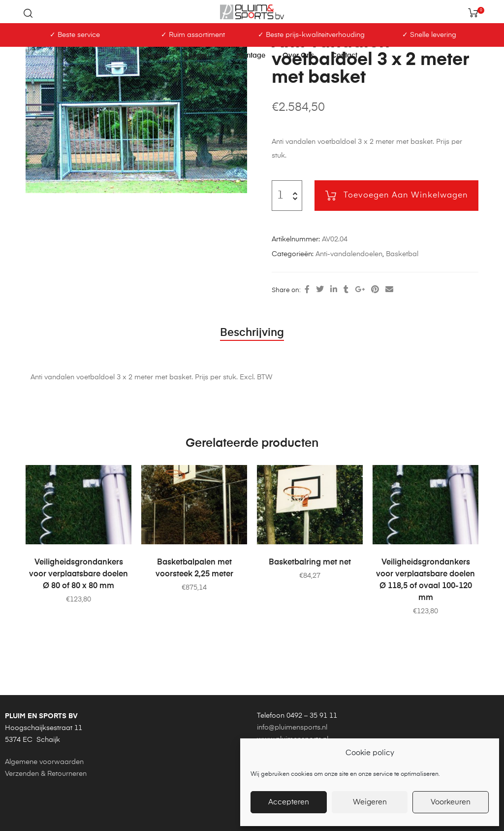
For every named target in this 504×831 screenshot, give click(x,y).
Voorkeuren (451, 802)
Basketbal (402, 254)
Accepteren (289, 802)
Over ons (298, 56)
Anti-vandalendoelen (349, 254)
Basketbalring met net (310, 563)
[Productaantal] (280, 196)
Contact (344, 56)
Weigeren (370, 802)
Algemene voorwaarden (44, 762)
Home (157, 56)
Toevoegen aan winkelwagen (406, 196)
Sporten (201, 56)
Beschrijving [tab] (252, 333)
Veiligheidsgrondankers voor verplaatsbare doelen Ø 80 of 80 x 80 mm (79, 574)
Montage (251, 56)
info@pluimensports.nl (292, 728)
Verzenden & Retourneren (46, 774)
